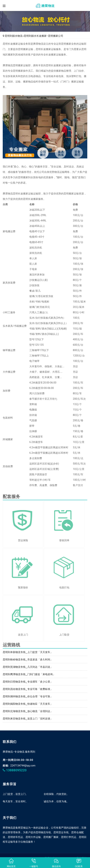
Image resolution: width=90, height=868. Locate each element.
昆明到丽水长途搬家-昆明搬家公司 (43, 36)
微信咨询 (56, 863)
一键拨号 (34, 863)
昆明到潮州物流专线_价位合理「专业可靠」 (28, 696)
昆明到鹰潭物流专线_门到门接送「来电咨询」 (29, 674)
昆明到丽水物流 (14, 36)
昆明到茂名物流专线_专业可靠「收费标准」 (28, 689)
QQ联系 (79, 863)
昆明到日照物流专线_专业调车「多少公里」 (28, 682)
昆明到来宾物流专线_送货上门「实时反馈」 (28, 719)
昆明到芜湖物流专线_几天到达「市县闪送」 (28, 667)
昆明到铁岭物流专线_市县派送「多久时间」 (28, 660)
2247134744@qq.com (23, 766)
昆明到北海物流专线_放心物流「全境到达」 (28, 711)
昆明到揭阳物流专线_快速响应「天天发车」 (28, 704)
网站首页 (11, 863)
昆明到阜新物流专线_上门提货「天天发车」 (28, 652)
